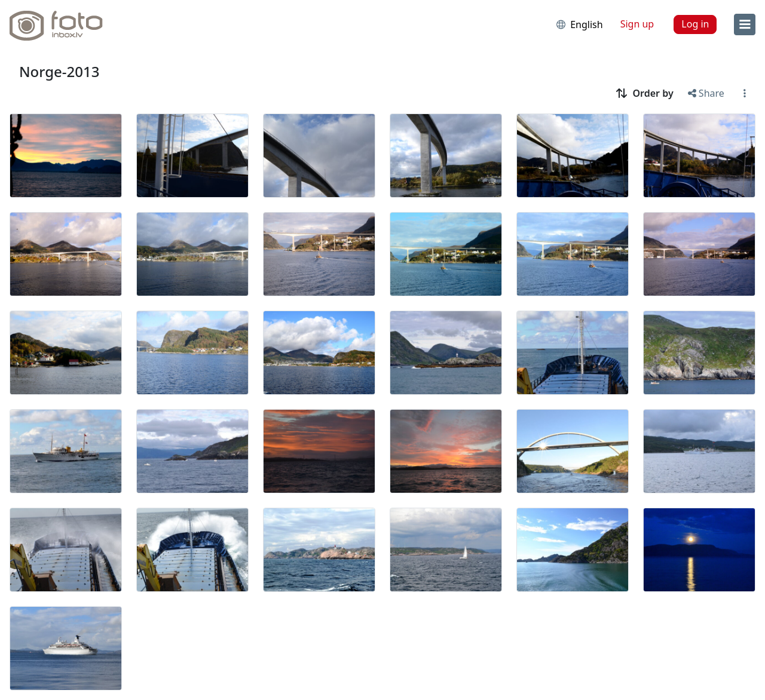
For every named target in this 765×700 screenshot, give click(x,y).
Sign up (637, 24)
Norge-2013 (59, 71)
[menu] (745, 24)
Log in (695, 24)
